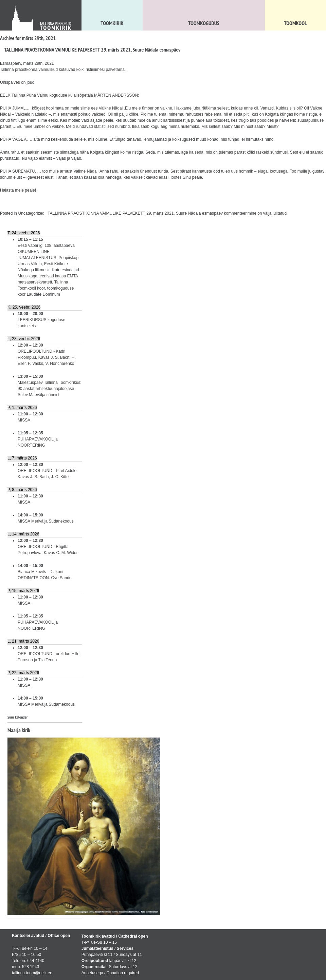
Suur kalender (17, 717)
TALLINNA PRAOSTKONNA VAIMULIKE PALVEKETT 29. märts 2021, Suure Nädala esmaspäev (92, 50)
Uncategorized (31, 213)
